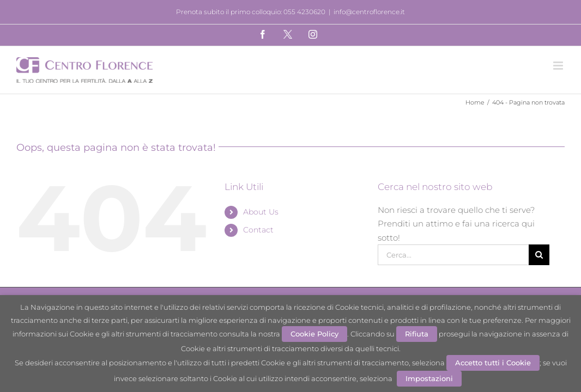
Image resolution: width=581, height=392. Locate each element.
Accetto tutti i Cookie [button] (493, 363)
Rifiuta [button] (417, 334)
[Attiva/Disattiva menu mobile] (559, 66)
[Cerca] (539, 255)
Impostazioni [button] (429, 378)
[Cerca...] (453, 255)
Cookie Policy (314, 334)
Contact (258, 230)
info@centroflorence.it (369, 12)
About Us (261, 212)
